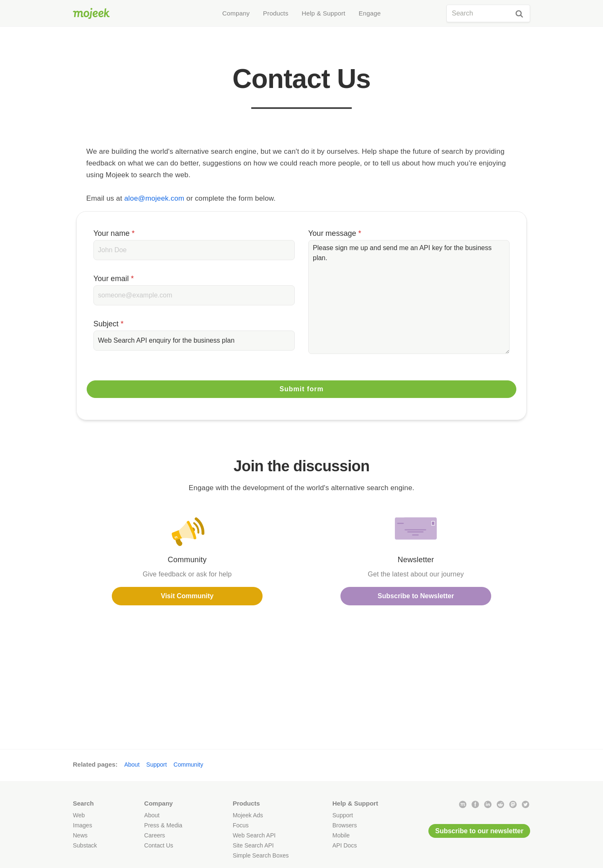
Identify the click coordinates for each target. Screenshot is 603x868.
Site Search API (253, 845)
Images (82, 825)
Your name (114, 233)
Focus (241, 825)
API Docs (345, 845)
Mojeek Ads (248, 815)
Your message (335, 233)
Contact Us (158, 845)
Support (156, 765)
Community (188, 765)
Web (79, 815)
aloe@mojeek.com (154, 198)
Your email (113, 279)
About (132, 765)
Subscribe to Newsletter (416, 596)
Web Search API (254, 835)
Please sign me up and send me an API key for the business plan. (409, 297)
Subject (108, 324)
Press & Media (163, 825)
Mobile (341, 835)
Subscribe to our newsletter (479, 831)
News (80, 835)
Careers (155, 835)
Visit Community (187, 596)
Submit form (301, 389)
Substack (85, 845)
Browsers (345, 825)
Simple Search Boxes (261, 855)
